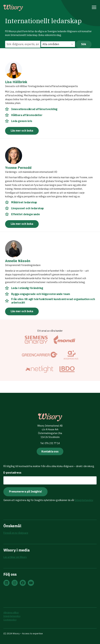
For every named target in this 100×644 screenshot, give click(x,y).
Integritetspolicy (84, 500)
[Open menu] (94, 8)
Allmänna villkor (11, 613)
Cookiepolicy (10, 620)
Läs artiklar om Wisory (15, 557)
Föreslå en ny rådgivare (16, 533)
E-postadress (12, 473)
